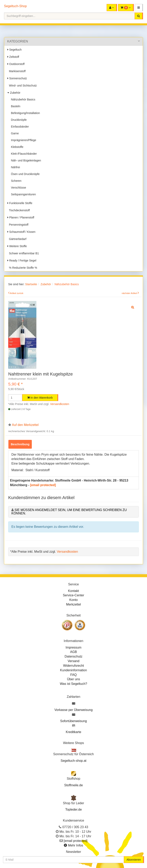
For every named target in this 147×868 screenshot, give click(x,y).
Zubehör (14, 93)
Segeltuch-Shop (15, 6)
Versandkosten (60, 404)
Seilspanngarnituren (23, 194)
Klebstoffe (16, 147)
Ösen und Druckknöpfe (24, 174)
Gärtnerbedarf (17, 239)
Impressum (73, 647)
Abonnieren (134, 860)
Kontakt (73, 591)
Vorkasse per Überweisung (73, 710)
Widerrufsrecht (73, 666)
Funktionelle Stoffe (20, 203)
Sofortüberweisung (73, 721)
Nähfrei (15, 167)
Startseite (31, 284)
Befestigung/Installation (25, 113)
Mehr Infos (76, 845)
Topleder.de (73, 810)
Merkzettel (74, 604)
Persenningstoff (18, 225)
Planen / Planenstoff (21, 217)
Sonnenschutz (17, 78)
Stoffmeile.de (73, 785)
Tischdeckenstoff (19, 210)
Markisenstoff (16, 71)
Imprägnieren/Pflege (23, 140)
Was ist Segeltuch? (73, 684)
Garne (14, 133)
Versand (73, 661)
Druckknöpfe (18, 120)
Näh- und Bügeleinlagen (25, 160)
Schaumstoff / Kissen (21, 232)
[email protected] (43, 485)
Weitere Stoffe (17, 246)
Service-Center (73, 595)
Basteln (15, 106)
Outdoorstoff (16, 64)
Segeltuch (14, 50)
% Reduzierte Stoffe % (22, 268)
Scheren (15, 181)
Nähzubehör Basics (22, 99)
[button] (139, 8)
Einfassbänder (19, 127)
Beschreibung (20, 444)
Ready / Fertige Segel (22, 260)
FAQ (73, 675)
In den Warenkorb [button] (40, 398)
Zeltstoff (13, 57)
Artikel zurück (17, 293)
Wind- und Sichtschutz (22, 86)
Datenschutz (73, 656)
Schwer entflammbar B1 (23, 253)
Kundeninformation (73, 670)
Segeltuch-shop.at (73, 761)
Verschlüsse (18, 188)
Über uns (73, 679)
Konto (74, 600)
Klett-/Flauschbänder (23, 154)
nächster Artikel (130, 293)
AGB (74, 652)
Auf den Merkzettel (25, 425)
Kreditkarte (73, 732)
